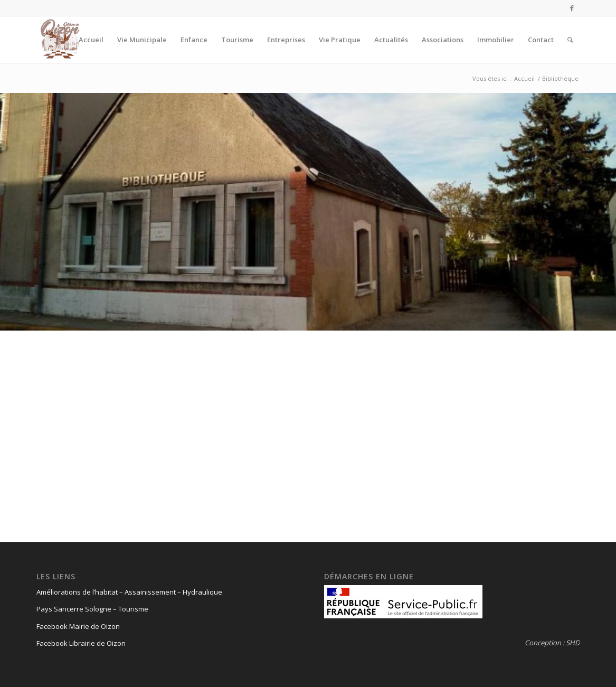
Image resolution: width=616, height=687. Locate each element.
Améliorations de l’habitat (77, 592)
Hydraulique (202, 592)
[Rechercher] (570, 40)
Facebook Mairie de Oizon (78, 626)
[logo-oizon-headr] (60, 40)
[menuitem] (91, 40)
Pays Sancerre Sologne (74, 609)
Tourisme (133, 609)
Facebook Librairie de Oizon (81, 643)
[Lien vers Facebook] (572, 8)
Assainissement (150, 592)
